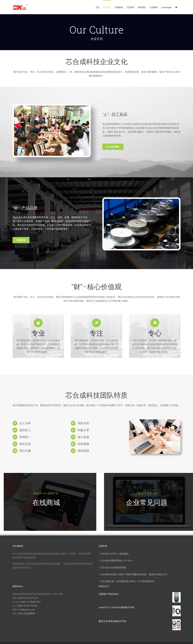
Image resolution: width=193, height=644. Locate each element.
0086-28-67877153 (28, 598)
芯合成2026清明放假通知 (113, 567)
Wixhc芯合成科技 (27, 613)
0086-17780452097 (31, 602)
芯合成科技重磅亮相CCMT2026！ (117, 561)
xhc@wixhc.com (26, 610)
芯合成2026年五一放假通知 (115, 554)
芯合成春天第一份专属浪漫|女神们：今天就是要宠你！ (128, 581)
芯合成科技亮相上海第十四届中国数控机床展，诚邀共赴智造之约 (134, 574)
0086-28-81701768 (27, 606)
